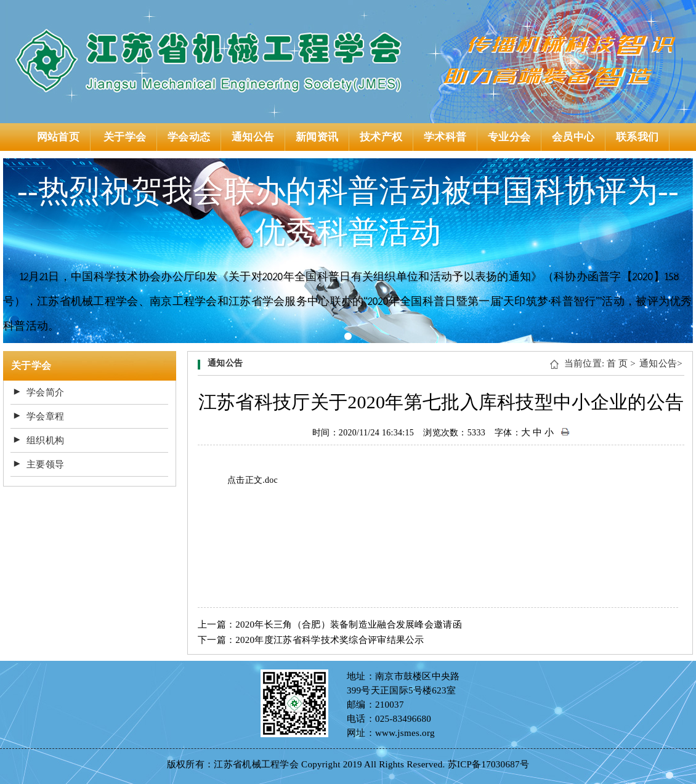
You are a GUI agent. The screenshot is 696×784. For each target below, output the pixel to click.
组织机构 (45, 440)
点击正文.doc (253, 480)
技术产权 (381, 137)
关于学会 (125, 137)
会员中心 (573, 137)
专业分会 (509, 137)
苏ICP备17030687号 (489, 764)
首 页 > (621, 363)
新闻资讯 (317, 137)
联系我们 (637, 137)
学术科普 (445, 137)
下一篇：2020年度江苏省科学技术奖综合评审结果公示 (311, 640)
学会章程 (45, 416)
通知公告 (253, 137)
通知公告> (661, 363)
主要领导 (45, 464)
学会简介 (45, 392)
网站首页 (58, 137)
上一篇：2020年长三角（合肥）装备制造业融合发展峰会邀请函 (330, 624)
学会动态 (189, 137)
